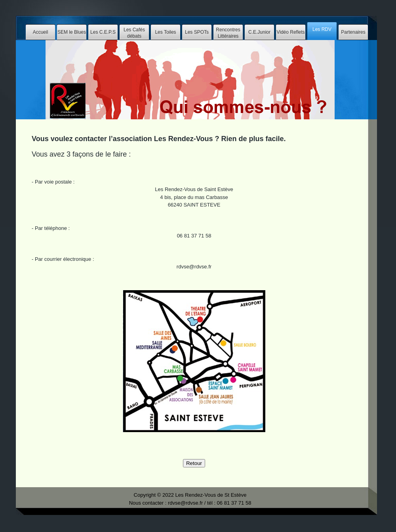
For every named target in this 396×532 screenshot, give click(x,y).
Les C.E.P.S (103, 32)
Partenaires (353, 32)
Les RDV (322, 29)
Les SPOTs (197, 32)
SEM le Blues (72, 32)
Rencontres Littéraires (228, 33)
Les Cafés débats (134, 33)
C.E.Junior (259, 32)
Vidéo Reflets (290, 32)
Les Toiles (165, 32)
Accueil (41, 32)
